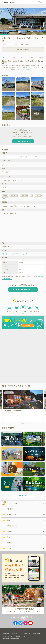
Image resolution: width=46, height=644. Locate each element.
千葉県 (11, 6)
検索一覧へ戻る (20, 496)
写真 (14, 57)
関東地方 (7, 6)
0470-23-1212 (6, 247)
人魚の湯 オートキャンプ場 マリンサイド (14, 254)
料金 (32, 57)
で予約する (23, 50)
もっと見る (27, 44)
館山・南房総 (16, 6)
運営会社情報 (6, 634)
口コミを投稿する (23, 141)
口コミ (23, 57)
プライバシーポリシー (25, 634)
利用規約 (14, 634)
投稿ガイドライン (37, 634)
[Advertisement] (23, 343)
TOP (3, 6)
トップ (5, 57)
